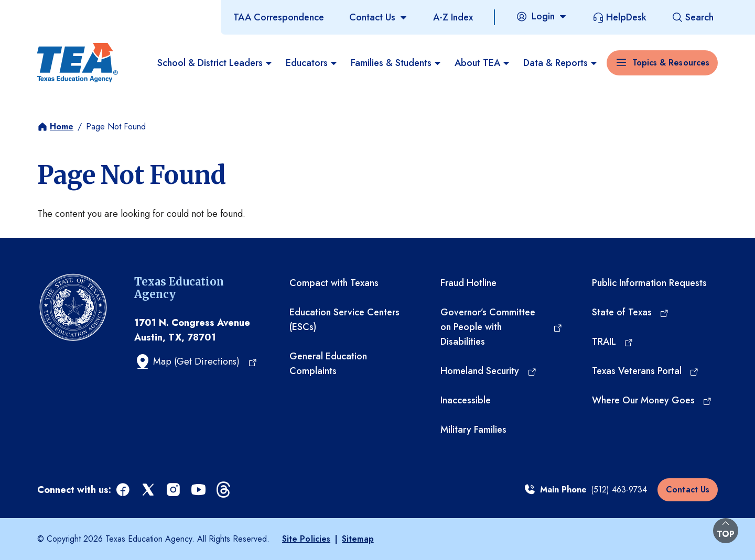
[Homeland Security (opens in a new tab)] (489, 371)
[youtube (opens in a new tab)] (199, 490)
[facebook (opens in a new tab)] (124, 490)
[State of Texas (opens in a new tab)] (631, 312)
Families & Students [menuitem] (396, 63)
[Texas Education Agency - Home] (78, 63)
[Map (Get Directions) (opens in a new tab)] (196, 361)
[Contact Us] (379, 17)
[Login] (542, 16)
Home (62, 127)
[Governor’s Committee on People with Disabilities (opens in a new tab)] (501, 327)
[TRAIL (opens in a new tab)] (613, 342)
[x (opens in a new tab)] (149, 490)
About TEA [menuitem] (483, 63)
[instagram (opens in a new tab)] (174, 490)
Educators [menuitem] (312, 63)
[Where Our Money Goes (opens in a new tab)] (652, 400)
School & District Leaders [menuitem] (215, 63)
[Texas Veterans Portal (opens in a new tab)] (646, 371)
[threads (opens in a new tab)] (224, 490)
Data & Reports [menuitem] (561, 63)
